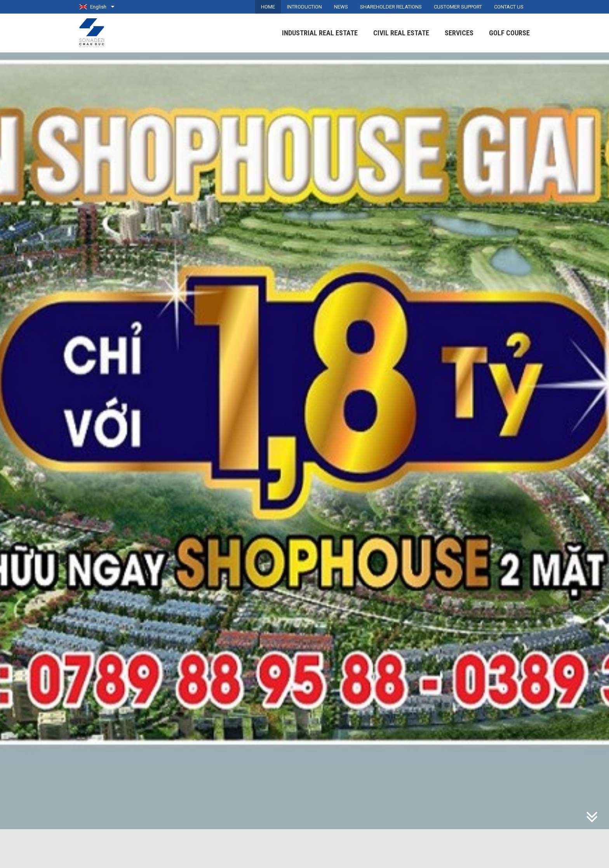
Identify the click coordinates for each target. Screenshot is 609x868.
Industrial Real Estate (320, 33)
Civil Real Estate (401, 33)
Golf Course (509, 33)
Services (459, 33)
